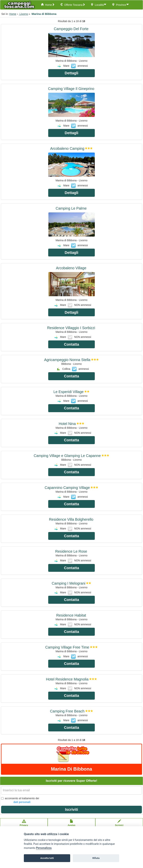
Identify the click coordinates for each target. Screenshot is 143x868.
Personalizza (44, 848)
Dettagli (71, 73)
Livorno (23, 14)
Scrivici (119, 825)
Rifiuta (96, 858)
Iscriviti (71, 809)
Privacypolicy (24, 825)
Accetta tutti (47, 858)
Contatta (71, 344)
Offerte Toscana (73, 5)
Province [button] (120, 5)
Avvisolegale (72, 825)
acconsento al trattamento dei (20, 800)
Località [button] (98, 5)
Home (48, 5)
